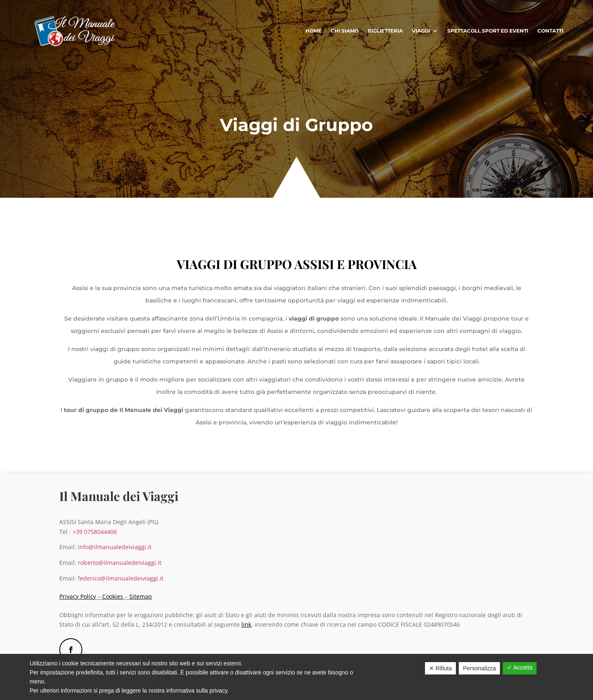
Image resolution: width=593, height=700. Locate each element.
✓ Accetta (520, 667)
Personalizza (479, 668)
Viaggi (421, 31)
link (246, 624)
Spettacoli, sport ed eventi (488, 31)
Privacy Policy (78, 596)
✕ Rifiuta (441, 668)
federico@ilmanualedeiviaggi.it (121, 578)
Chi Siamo (345, 31)
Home (314, 31)
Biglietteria (385, 31)
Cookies (113, 596)
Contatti (550, 31)
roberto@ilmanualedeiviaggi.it (120, 563)
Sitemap (141, 596)
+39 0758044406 (95, 532)
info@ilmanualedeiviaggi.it (116, 547)
